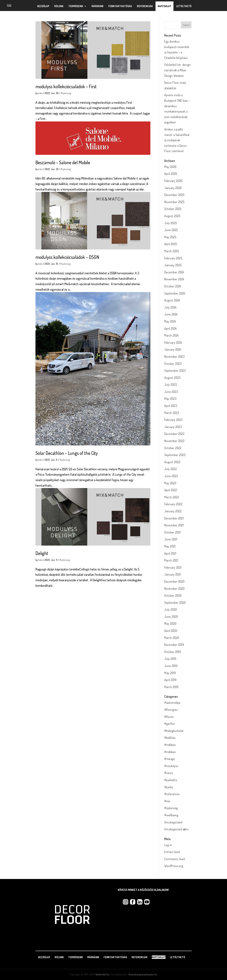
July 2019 (170, 659)
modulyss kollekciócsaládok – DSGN (67, 257)
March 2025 (172, 251)
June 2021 (171, 539)
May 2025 (170, 237)
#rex (167, 801)
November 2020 (174, 589)
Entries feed (172, 852)
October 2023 (173, 364)
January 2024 (173, 349)
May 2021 (170, 546)
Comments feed (175, 859)
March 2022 (172, 497)
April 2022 (171, 490)
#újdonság (66, 93)
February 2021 (173, 567)
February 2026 (173, 181)
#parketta (171, 780)
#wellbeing (171, 815)
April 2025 (171, 244)
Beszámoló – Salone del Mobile (63, 162)
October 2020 (173, 595)
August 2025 (172, 216)
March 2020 (172, 638)
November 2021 (174, 525)
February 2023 (173, 420)
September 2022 (175, 455)
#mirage (170, 759)
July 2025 (171, 223)
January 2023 (173, 427)
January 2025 (173, 265)
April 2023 (171, 406)
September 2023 (175, 371)
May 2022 (170, 483)
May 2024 (170, 321)
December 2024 (174, 272)
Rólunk (59, 6)
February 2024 (173, 342)
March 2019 (171, 687)
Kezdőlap (43, 6)
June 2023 (171, 392)
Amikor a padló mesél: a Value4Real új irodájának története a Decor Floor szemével (177, 140)
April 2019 (170, 680)
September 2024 (175, 293)
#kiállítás (170, 738)
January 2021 (173, 574)
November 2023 (174, 356)
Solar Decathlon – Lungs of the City (67, 453)
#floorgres (171, 710)
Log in (168, 845)
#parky (169, 787)
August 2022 (172, 462)
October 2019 (173, 652)
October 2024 (173, 286)
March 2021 (171, 560)
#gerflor (170, 724)
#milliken (170, 745)
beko (41, 93)
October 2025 (173, 209)
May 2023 (170, 399)
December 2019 (174, 645)
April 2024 (171, 328)
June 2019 (171, 666)
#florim (169, 717)
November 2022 (174, 441)
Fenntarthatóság (120, 6)
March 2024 (171, 335)
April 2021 (170, 553)
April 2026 (171, 174)
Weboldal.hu (102, 974)
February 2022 (173, 504)
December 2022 (174, 434)
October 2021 (172, 532)
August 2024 (172, 300)
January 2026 (173, 188)
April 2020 (171, 631)
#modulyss (171, 766)
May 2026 (170, 167)
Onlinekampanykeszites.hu (143, 974)
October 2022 (173, 448)
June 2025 (171, 230)
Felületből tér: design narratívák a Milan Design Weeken (177, 70)
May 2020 (170, 624)
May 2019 (170, 673)
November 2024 (174, 279)
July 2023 (171, 385)
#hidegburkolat (174, 731)
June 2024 (171, 314)
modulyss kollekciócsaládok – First (66, 86)
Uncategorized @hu (176, 829)
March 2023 (172, 413)
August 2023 (172, 378)
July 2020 (171, 609)
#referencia (172, 794)
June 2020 (171, 617)
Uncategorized (173, 822)
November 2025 (174, 202)
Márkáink (97, 6)
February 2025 (173, 258)
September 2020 (175, 603)
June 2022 (171, 476)
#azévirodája (172, 703)
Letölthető (184, 6)
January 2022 (173, 511)
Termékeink (76, 6)
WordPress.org (174, 866)
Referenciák (145, 6)
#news (169, 773)
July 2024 (170, 307)
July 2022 (171, 469)
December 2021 (174, 518)
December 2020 (174, 581)
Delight (42, 553)
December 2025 (174, 195)
